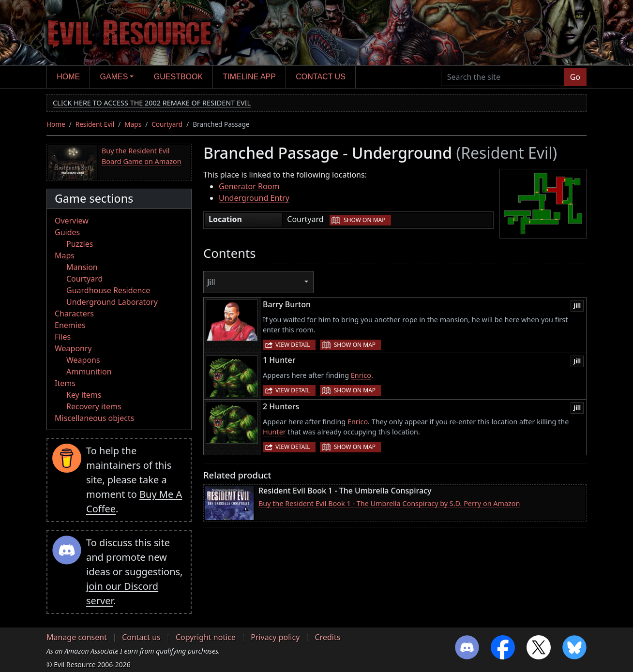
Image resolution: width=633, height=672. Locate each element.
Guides (67, 232)
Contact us (321, 77)
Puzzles (80, 244)
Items (65, 383)
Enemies (70, 325)
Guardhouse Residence (108, 290)
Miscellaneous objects (94, 418)
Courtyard (167, 124)
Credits (327, 637)
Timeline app (249, 77)
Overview (72, 221)
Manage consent (77, 637)
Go (575, 77)
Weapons (83, 360)
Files (63, 337)
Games (114, 77)
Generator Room (249, 186)
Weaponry (73, 348)
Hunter (274, 432)
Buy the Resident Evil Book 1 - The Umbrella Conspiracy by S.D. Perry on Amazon (389, 503)
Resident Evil (95, 124)
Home (68, 77)
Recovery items (94, 406)
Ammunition (89, 372)
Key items (84, 395)
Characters (74, 314)
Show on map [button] (364, 220)
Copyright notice (206, 637)
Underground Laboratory (112, 302)
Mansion (82, 267)
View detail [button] (293, 345)
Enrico (361, 375)
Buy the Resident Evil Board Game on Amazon (142, 156)
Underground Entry (254, 198)
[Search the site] (503, 77)
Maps (133, 124)
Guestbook (178, 77)
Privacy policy (275, 637)
